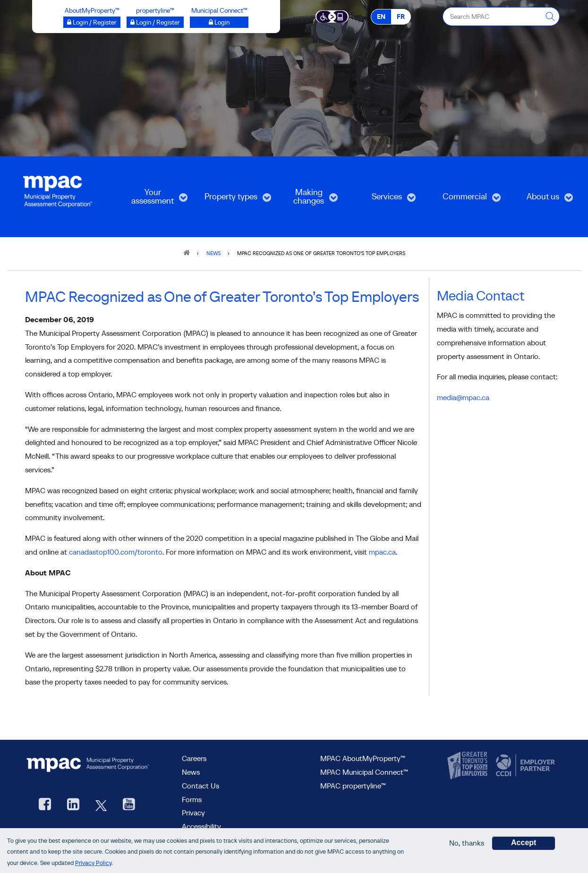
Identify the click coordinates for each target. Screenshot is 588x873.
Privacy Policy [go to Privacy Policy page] (93, 863)
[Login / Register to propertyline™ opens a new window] (155, 22)
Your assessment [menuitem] (152, 200)
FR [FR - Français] (401, 17)
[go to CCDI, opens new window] (524, 766)
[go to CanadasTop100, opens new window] (469, 766)
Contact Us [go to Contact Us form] (200, 786)
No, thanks (467, 843)
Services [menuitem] (383, 200)
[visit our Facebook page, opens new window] (45, 805)
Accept (524, 843)
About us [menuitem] (540, 200)
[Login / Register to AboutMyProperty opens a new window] (92, 22)
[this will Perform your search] (550, 17)
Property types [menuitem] (231, 200)
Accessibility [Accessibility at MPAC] (201, 826)
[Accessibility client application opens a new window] (332, 16)
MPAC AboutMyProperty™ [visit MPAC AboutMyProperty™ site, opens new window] (363, 758)
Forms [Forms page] (192, 799)
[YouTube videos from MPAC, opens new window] (129, 805)
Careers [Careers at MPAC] (194, 758)
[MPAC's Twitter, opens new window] (101, 805)
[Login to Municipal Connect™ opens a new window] (219, 22)
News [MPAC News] (191, 772)
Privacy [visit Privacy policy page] (193, 813)
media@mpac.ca (463, 397)
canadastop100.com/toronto (116, 552)
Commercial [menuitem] (465, 200)
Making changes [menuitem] (305, 200)
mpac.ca (382, 552)
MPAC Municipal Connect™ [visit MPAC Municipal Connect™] (364, 772)
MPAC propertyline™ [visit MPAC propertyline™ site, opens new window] (353, 786)
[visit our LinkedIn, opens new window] (73, 805)
